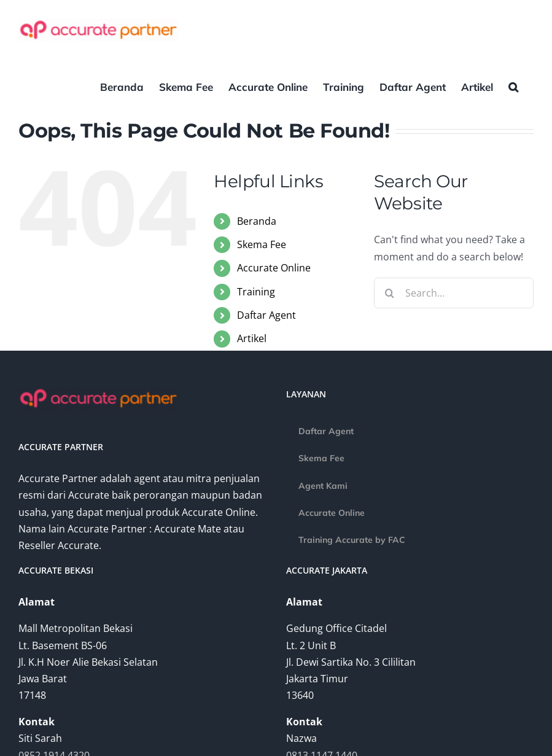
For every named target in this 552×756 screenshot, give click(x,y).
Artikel (252, 338)
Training (256, 292)
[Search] (389, 293)
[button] (513, 86)
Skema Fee (262, 244)
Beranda (257, 221)
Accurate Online (274, 268)
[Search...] (454, 293)
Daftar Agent (266, 315)
